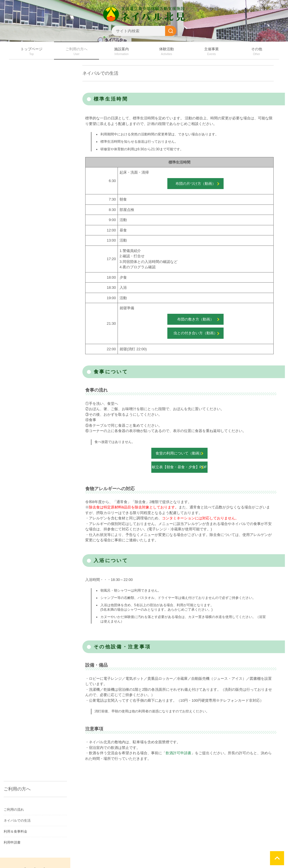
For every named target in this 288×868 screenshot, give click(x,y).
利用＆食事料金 (15, 831)
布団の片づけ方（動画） (196, 184)
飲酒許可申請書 (178, 753)
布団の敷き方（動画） (195, 319)
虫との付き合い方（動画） (195, 333)
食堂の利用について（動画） (179, 453)
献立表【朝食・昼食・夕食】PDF (179, 467)
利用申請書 (12, 842)
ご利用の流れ (14, 810)
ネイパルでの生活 (17, 821)
